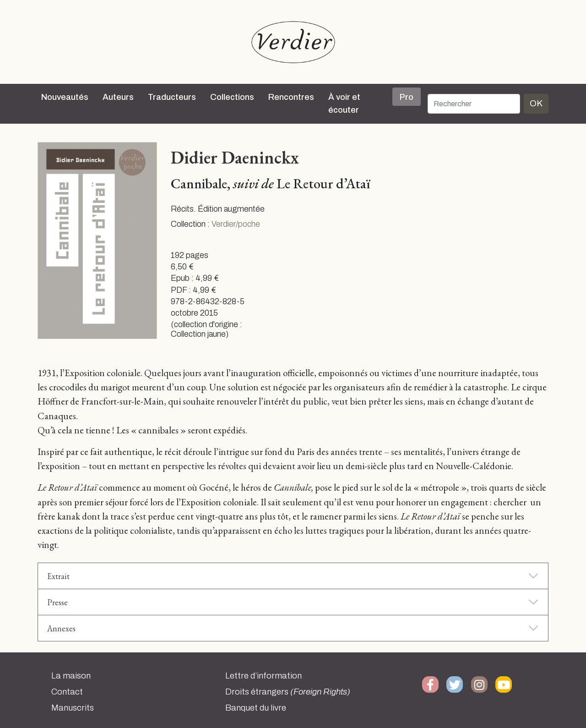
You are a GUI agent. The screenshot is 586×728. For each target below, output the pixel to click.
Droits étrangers (288, 692)
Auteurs (118, 97)
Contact (67, 692)
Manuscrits (73, 708)
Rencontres (291, 97)
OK (536, 103)
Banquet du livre (256, 708)
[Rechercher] (474, 104)
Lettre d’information (263, 676)
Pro (407, 97)
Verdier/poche (236, 224)
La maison (71, 676)
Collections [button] (232, 97)
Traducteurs (172, 97)
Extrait (58, 576)
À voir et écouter (344, 104)
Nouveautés (65, 97)
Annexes (61, 628)
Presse (57, 602)
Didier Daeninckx (235, 157)
